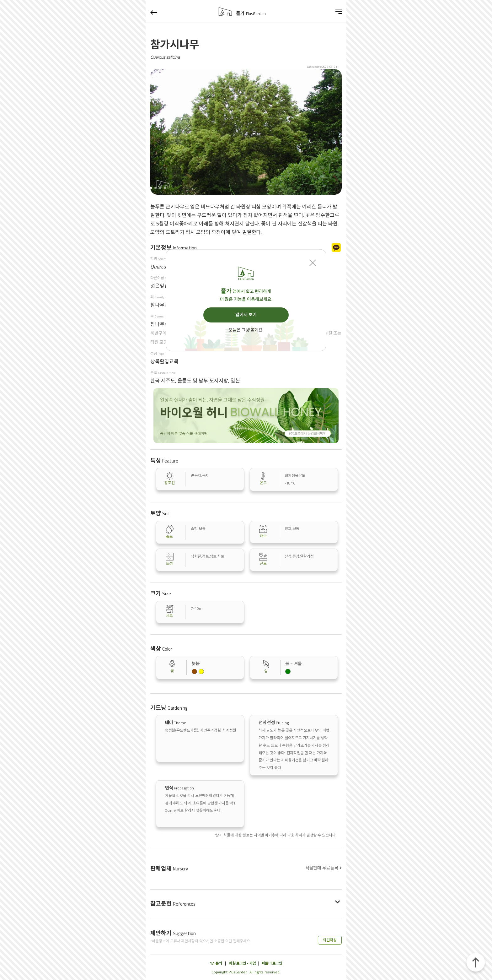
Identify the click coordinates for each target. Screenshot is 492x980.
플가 (251, 14)
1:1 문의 (216, 963)
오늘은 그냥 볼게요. (246, 330)
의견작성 (330, 940)
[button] (155, 188)
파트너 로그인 (272, 963)
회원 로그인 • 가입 (242, 963)
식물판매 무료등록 (324, 868)
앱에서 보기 (246, 315)
